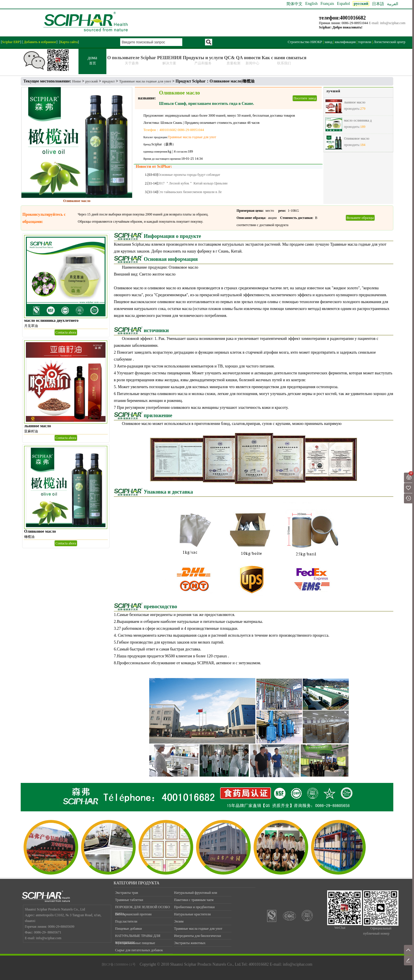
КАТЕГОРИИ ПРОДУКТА (136, 883)
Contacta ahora (66, 332)
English (312, 4)
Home (77, 81)
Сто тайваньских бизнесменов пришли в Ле (190, 192)
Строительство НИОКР (305, 42)
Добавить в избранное (40, 42)
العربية (393, 4)
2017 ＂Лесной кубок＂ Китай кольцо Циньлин (193, 183)
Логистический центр (390, 42)
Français (327, 4)
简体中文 (294, 4)
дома (92, 61)
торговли (365, 42)
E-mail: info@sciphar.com (387, 23)
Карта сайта (69, 42)
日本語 (378, 4)
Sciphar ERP (11, 42)
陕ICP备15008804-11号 (119, 964)
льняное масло (354, 102)
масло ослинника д (358, 120)
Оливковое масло (356, 138)
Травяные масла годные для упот (145, 81)
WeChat (340, 928)
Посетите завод (305, 98)
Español (343, 4)
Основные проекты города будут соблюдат (189, 175)
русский (92, 81)
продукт (108, 81)
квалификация (345, 42)
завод (328, 42)
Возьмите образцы (360, 218)
